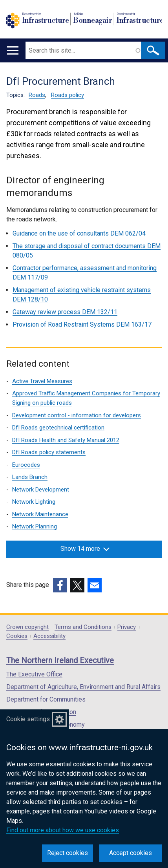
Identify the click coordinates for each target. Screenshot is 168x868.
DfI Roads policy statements (49, 452)
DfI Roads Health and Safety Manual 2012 (66, 440)
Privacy (127, 627)
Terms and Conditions (83, 627)
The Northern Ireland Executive (60, 660)
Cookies (17, 636)
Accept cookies (131, 853)
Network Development (41, 490)
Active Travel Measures (42, 381)
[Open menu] (13, 50)
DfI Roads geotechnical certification (58, 428)
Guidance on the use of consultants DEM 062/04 (79, 233)
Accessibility (49, 636)
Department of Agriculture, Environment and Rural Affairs (83, 687)
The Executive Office (34, 674)
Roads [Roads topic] (37, 95)
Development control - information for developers (77, 415)
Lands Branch (30, 477)
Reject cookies (68, 853)
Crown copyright (27, 627)
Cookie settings (28, 719)
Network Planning (35, 526)
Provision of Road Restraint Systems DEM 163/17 (82, 324)
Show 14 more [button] (85, 549)
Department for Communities (46, 699)
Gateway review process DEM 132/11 (65, 312)
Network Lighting (34, 502)
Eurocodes (26, 465)
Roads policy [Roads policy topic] (68, 95)
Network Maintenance (40, 514)
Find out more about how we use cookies (63, 830)
